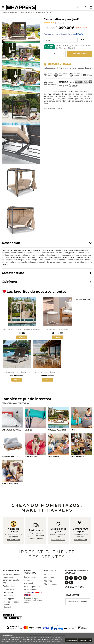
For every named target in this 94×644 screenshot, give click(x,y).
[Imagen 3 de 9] (59, 417)
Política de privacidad (32, 587)
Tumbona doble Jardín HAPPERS (17, 372)
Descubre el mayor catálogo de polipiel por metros (33, 601)
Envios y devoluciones (12, 575)
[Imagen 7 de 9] (59, 445)
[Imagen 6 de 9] (35, 445)
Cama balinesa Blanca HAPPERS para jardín (22, 330)
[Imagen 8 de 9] (82, 445)
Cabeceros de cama (11, 430)
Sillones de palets (11, 457)
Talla (82, 40)
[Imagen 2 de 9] (35, 417)
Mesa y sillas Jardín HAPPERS (47, 372)
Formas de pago (10, 590)
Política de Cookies (42, 638)
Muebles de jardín (57, 430)
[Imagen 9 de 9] (12, 472)
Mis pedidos (49, 578)
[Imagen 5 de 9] (12, 445)
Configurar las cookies (14, 641)
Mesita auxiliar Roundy (57, 330)
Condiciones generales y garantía (11, 580)
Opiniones (59, 23)
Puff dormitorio (10, 484)
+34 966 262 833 (74, 588)
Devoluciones (8, 593)
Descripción (11, 243)
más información (13, 540)
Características (13, 273)
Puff (73, 430)
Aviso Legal (28, 584)
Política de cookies (31, 590)
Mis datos (48, 582)
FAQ (5, 584)
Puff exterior (78, 457)
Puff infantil (31, 457)
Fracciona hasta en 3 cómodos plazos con (64, 34)
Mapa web (7, 608)
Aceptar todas (66, 640)
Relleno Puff (8, 596)
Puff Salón (53, 457)
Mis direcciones (50, 585)
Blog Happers (8, 599)
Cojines (29, 430)
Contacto (27, 581)
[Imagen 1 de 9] (12, 417)
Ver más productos (81, 299)
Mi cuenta (48, 575)
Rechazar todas (84, 640)
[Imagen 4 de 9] (82, 417)
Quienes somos (30, 578)
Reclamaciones (9, 587)
